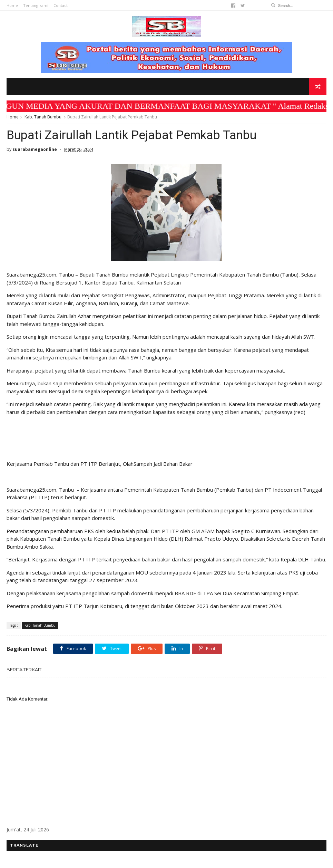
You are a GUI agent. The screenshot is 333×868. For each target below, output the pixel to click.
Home (12, 5)
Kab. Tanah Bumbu (43, 117)
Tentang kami (36, 5)
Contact (61, 5)
